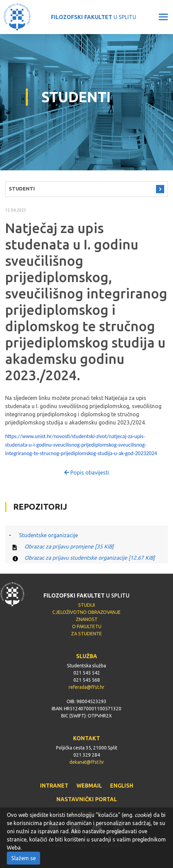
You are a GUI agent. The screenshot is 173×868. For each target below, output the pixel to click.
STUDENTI (22, 189)
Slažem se (23, 858)
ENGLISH (122, 786)
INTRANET (54, 786)
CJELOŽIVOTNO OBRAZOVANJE (86, 612)
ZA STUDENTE (86, 634)
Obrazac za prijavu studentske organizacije (90, 558)
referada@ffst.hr (86, 687)
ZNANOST (87, 619)
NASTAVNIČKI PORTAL (87, 799)
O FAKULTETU (87, 626)
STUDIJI (86, 605)
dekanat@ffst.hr (87, 762)
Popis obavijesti (87, 472)
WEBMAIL (89, 786)
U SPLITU (94, 17)
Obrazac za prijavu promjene (69, 546)
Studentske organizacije (48, 535)
